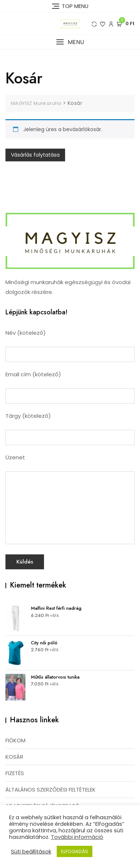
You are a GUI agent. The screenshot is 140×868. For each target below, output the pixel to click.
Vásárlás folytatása (35, 155)
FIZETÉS (15, 773)
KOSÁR (14, 757)
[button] (70, 42)
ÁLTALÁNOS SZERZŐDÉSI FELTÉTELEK (51, 790)
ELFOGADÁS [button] (75, 851)
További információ (77, 837)
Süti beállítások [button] (31, 852)
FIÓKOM (15, 740)
